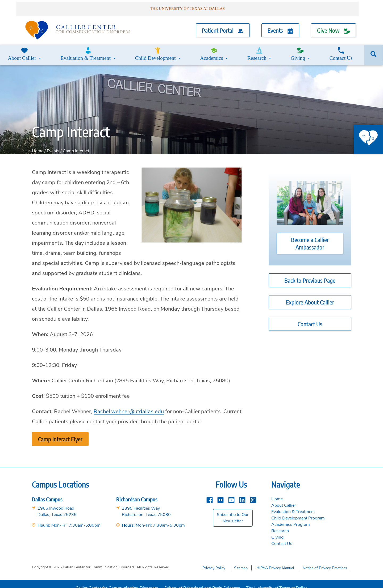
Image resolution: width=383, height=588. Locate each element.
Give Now (333, 27)
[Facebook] (210, 493)
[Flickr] (220, 493)
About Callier (24, 50)
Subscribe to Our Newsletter (233, 511)
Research (256, 50)
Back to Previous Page (310, 274)
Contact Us (342, 50)
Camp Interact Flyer (60, 433)
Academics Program (291, 518)
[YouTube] (231, 493)
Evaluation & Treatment (86, 50)
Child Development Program (298, 512)
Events (280, 27)
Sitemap (241, 561)
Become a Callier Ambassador (310, 237)
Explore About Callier (310, 296)
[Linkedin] (242, 493)
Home (38, 145)
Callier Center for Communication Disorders (116, 579)
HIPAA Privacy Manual (275, 561)
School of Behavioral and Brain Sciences (202, 579)
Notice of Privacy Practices (325, 561)
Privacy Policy (214, 561)
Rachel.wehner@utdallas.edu (129, 405)
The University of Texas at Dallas (278, 579)
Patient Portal (223, 27)
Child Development (154, 50)
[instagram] (253, 493)
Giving (298, 50)
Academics (210, 50)
